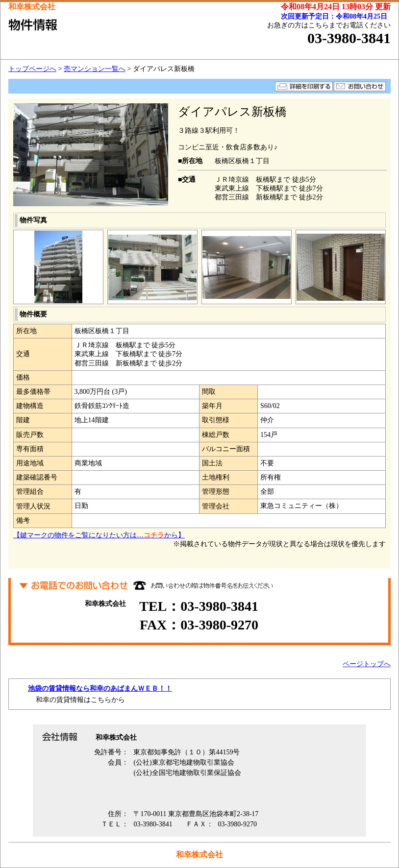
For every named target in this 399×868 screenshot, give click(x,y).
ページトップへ (367, 664)
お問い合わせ (360, 86)
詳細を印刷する (304, 86)
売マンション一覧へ (95, 69)
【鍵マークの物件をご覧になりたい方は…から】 (99, 535)
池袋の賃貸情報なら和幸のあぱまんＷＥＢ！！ (100, 688)
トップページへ (32, 69)
